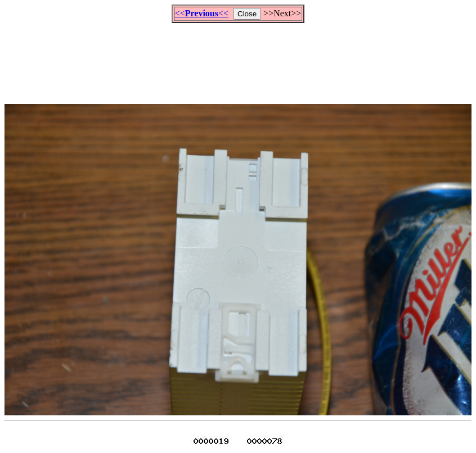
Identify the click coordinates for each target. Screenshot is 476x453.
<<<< (202, 13)
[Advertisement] (238, 58)
